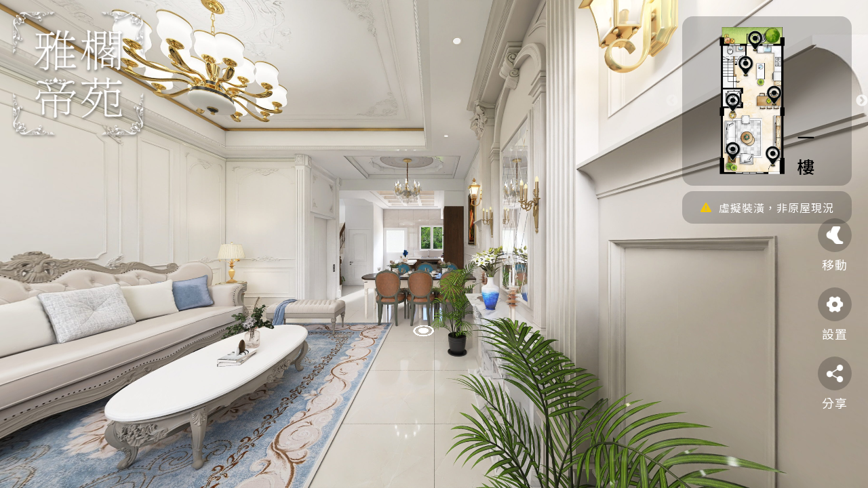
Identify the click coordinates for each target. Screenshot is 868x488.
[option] (767, 101)
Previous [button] (672, 101)
